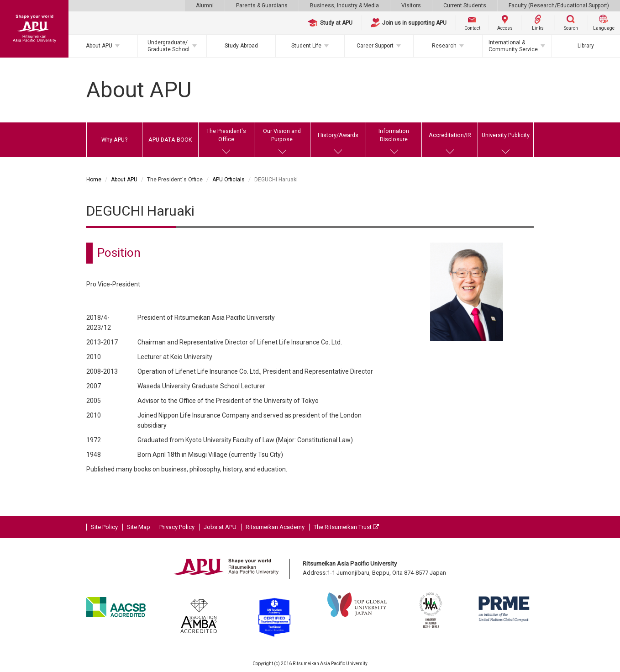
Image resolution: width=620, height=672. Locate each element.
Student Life (306, 46)
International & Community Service (513, 46)
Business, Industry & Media (344, 5)
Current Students (465, 5)
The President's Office (226, 135)
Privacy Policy (177, 527)
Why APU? (114, 140)
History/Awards (338, 135)
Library (586, 46)
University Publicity (506, 135)
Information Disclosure (394, 135)
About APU (99, 46)
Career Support (375, 46)
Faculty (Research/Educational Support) (559, 5)
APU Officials (229, 180)
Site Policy (104, 527)
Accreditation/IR (450, 135)
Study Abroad (241, 46)
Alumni (205, 5)
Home (94, 180)
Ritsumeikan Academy (275, 527)
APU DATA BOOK (170, 140)
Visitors (411, 5)
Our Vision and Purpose (282, 135)
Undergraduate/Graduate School (168, 46)
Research (444, 46)
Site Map (139, 527)
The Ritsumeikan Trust (346, 527)
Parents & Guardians (262, 5)
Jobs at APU (220, 527)
